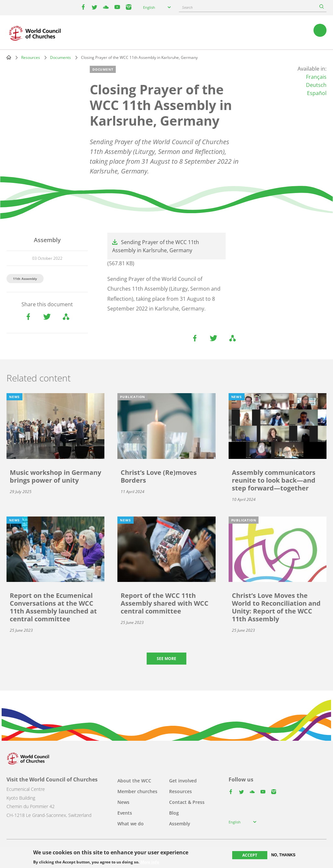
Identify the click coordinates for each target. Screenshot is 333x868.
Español (317, 93)
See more (166, 659)
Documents (60, 57)
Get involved (183, 781)
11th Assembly (25, 279)
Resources (31, 57)
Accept (250, 855)
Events (125, 813)
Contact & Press (187, 802)
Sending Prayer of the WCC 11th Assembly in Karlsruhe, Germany (156, 246)
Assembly (180, 824)
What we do (131, 824)
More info (150, 862)
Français (316, 77)
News (123, 802)
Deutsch (316, 85)
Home (9, 57)
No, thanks (283, 855)
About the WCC (134, 781)
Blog (174, 813)
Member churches (137, 791)
